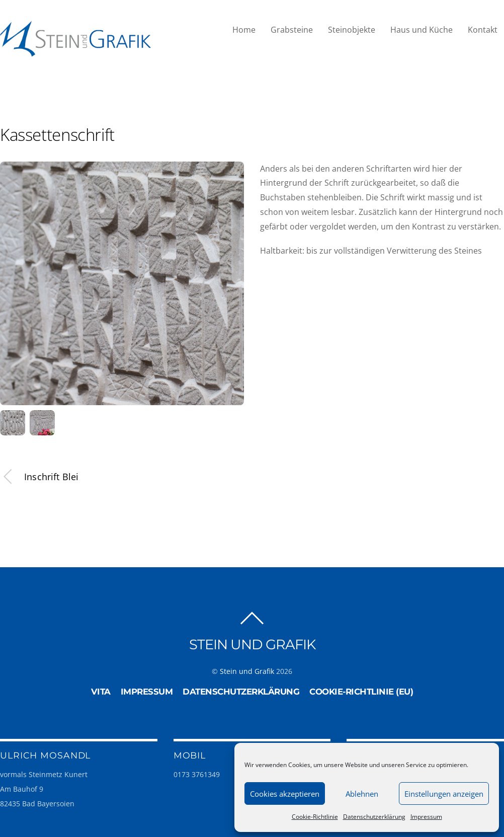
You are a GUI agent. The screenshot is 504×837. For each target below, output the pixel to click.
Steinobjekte (352, 30)
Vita (101, 691)
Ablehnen (362, 794)
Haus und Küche (422, 30)
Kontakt (483, 30)
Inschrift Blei (39, 477)
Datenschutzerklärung (374, 817)
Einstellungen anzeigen (444, 794)
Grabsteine (292, 30)
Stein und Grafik (247, 671)
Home (244, 30)
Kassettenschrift (57, 135)
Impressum (426, 817)
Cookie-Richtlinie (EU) (361, 691)
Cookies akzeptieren (285, 794)
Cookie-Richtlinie (315, 817)
